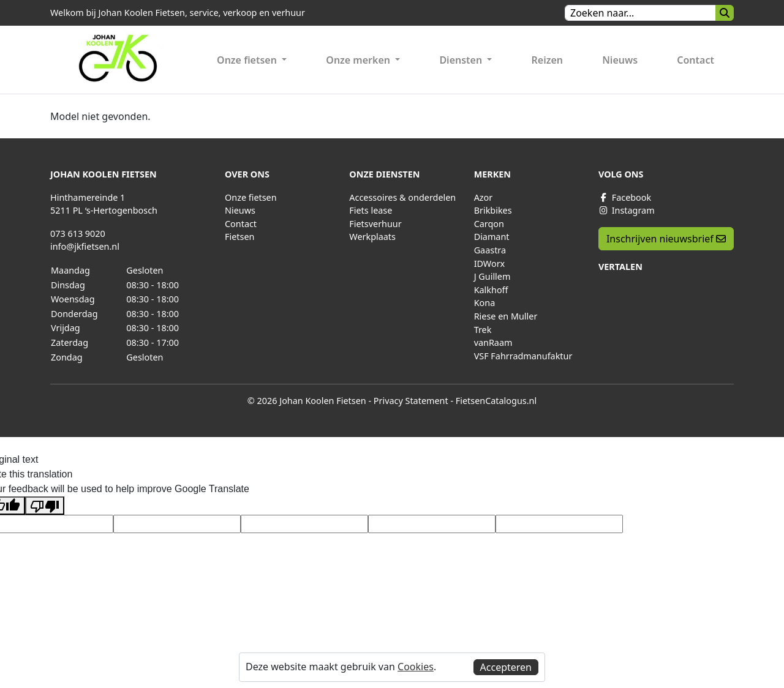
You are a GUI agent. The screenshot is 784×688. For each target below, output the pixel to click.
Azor (484, 197)
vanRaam (493, 342)
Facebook (625, 197)
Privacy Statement (411, 401)
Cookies (416, 667)
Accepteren (506, 667)
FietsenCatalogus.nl (496, 401)
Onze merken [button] (359, 60)
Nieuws (620, 60)
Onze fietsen (251, 197)
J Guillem (492, 276)
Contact (695, 60)
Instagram (627, 210)
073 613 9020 (78, 234)
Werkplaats (372, 237)
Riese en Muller (506, 316)
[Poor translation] (45, 506)
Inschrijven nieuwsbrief (666, 239)
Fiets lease (371, 210)
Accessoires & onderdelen (402, 197)
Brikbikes (493, 210)
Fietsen (239, 237)
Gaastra (490, 250)
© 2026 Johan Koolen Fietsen (307, 401)
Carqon (489, 224)
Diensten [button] (462, 60)
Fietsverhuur (375, 224)
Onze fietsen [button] (248, 60)
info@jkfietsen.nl (85, 246)
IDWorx (490, 264)
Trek (483, 330)
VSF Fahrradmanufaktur (523, 356)
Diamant (492, 237)
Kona (485, 303)
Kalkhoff (491, 290)
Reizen (548, 60)
